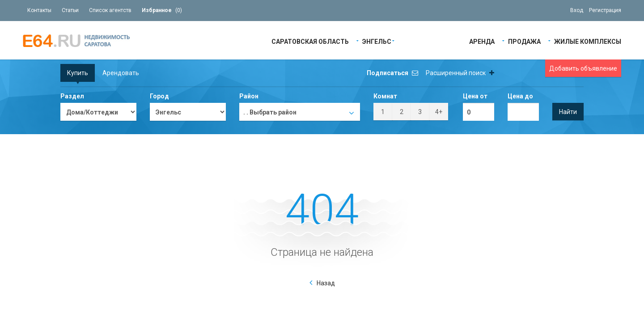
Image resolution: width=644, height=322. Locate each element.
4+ (439, 112)
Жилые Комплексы (588, 41)
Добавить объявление (583, 68)
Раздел (72, 96)
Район (249, 96)
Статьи (70, 10)
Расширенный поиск (460, 73)
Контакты (39, 10)
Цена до (520, 96)
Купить (78, 73)
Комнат (385, 96)
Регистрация (605, 10)
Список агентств (110, 10)
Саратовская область (310, 41)
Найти (568, 112)
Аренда (482, 41)
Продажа (524, 41)
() (162, 10)
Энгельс (377, 41)
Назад (326, 283)
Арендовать (121, 73)
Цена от (475, 96)
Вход (577, 10)
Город (159, 96)
